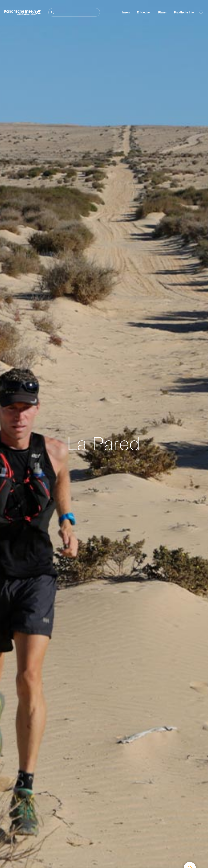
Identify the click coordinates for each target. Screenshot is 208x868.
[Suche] (74, 12)
